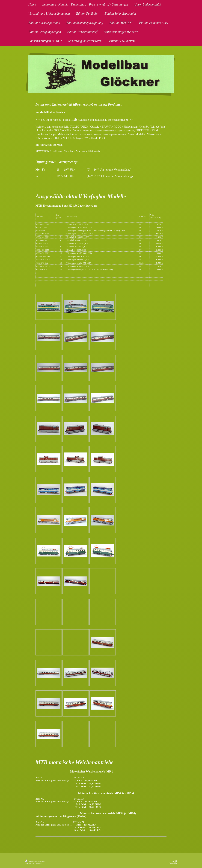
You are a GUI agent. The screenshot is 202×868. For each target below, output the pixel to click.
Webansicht (173, 863)
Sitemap (42, 861)
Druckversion (32, 861)
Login (175, 861)
